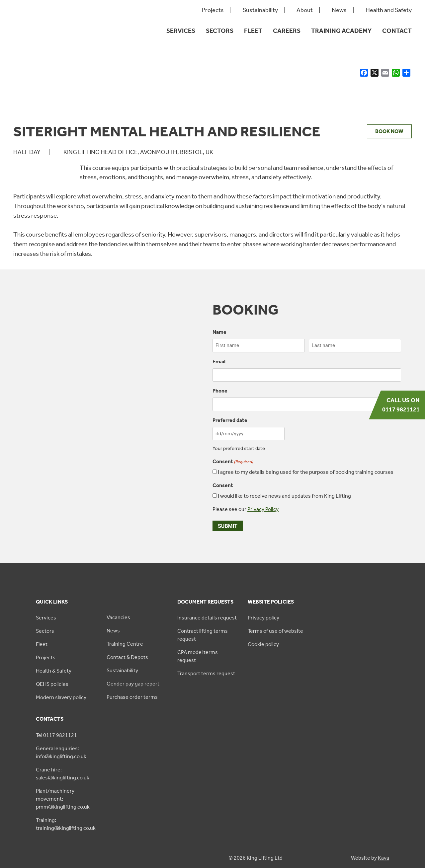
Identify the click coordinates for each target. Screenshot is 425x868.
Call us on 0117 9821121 (401, 405)
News (339, 10)
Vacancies (118, 617)
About (305, 10)
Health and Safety (389, 10)
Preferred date (230, 420)
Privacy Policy (263, 509)
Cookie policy (263, 644)
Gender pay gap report (133, 684)
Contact (397, 31)
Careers (287, 31)
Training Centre (125, 644)
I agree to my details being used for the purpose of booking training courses (306, 472)
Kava (383, 858)
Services (181, 31)
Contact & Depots (127, 657)
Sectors (220, 31)
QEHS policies (52, 684)
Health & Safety (54, 671)
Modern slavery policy (61, 697)
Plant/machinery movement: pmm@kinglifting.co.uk (63, 799)
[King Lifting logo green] (45, 43)
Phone (220, 391)
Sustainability (260, 10)
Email (219, 362)
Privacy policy (263, 618)
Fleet (253, 31)
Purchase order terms (132, 697)
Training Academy (341, 31)
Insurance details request (207, 618)
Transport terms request (206, 673)
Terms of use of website (275, 631)
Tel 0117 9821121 (56, 735)
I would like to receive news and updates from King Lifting (284, 496)
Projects (213, 10)
